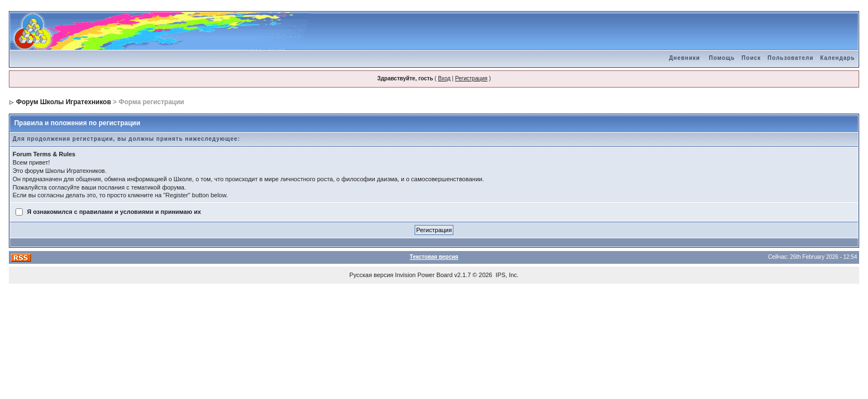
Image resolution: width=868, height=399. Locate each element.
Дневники (684, 58)
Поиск (751, 58)
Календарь (838, 58)
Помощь (722, 58)
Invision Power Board (424, 275)
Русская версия (371, 275)
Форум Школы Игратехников (64, 102)
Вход (444, 78)
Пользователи (791, 58)
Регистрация (471, 78)
